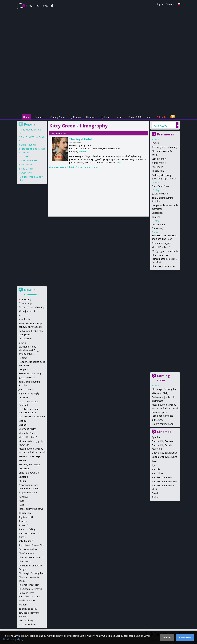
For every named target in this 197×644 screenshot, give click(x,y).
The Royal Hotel (81, 139)
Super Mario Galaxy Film (31, 545)
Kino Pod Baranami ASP (164, 481)
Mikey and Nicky (160, 393)
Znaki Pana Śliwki (160, 186)
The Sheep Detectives (163, 266)
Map (149, 117)
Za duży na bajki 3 (28, 609)
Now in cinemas (31, 292)
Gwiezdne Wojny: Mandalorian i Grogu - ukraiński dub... (30, 350)
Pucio (21, 505)
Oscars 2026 (135, 117)
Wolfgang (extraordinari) (165, 251)
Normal (22, 460)
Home (26, 117)
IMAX (154, 461)
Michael (25, 156)
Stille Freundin (159, 159)
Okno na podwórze (29, 473)
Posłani (22, 481)
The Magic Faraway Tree (165, 389)
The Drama (27, 169)
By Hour (105, 117)
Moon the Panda (27, 433)
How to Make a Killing (30, 373)
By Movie (91, 117)
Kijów (154, 465)
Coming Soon (57, 117)
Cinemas (164, 432)
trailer (95, 167)
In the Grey (157, 420)
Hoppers (23, 369)
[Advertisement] (98, 91)
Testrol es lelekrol (28, 549)
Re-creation (158, 171)
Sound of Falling (27, 529)
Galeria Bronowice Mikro (164, 457)
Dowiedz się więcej (13, 639)
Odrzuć (167, 638)
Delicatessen (25, 338)
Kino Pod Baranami (162, 477)
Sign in (160, 4)
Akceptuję (185, 638)
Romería (23, 521)
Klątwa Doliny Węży (29, 393)
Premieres (40, 117)
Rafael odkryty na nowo (31, 509)
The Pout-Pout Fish (29, 585)
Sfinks (155, 497)
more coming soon (164, 424)
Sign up (170, 4)
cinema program (58, 167)
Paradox (156, 493)
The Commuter (29, 160)
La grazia (23, 397)
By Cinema (75, 117)
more (119, 162)
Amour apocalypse (161, 243)
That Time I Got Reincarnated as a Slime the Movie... (164, 259)
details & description (79, 167)
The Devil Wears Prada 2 (32, 557)
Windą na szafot (27, 600)
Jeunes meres (159, 163)
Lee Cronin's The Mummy (32, 417)
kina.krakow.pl (39, 6)
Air (20, 315)
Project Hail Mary (28, 492)
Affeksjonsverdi (27, 311)
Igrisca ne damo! (160, 194)
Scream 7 (23, 525)
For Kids (119, 117)
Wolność (23, 605)
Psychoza (24, 497)
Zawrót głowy (26, 620)
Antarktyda (24, 319)
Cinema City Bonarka (163, 441)
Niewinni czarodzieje (29, 456)
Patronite (161, 117)
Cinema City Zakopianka (164, 453)
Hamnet (23, 358)
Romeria (156, 217)
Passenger (157, 167)
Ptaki (21, 501)
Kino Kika (156, 469)
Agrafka (156, 437)
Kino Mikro (157, 473)
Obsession (157, 213)
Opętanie (23, 477)
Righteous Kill (26, 517)
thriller (83, 152)
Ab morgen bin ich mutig (165, 147)
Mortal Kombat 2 (161, 247)
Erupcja (156, 143)
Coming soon (163, 378)
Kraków (160, 125)
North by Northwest (29, 464)
